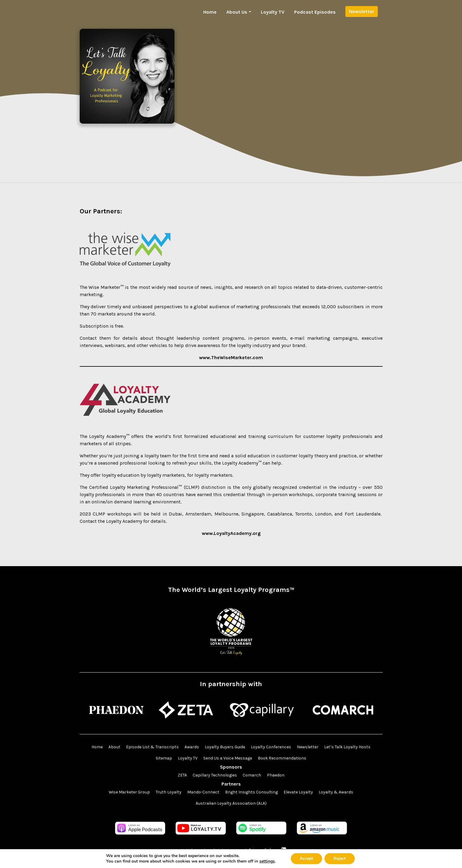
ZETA (182, 775)
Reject (340, 858)
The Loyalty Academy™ (105, 436)
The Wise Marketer (100, 287)
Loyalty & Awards (336, 792)
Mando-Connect (204, 792)
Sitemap (164, 758)
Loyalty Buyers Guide (225, 747)
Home (210, 12)
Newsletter (362, 11)
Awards (192, 747)
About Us (237, 12)
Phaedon (276, 775)
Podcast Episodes (315, 12)
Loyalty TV (273, 12)
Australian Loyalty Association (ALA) (231, 804)
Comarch (252, 775)
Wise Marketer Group (130, 792)
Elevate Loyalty (299, 792)
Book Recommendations (282, 758)
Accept (306, 858)
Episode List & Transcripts (152, 747)
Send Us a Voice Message (228, 758)
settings (267, 861)
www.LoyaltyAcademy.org (231, 533)
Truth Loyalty (169, 792)
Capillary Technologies (215, 775)
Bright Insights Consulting (252, 792)
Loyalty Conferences (271, 747)
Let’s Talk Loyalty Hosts (347, 747)
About (114, 747)
